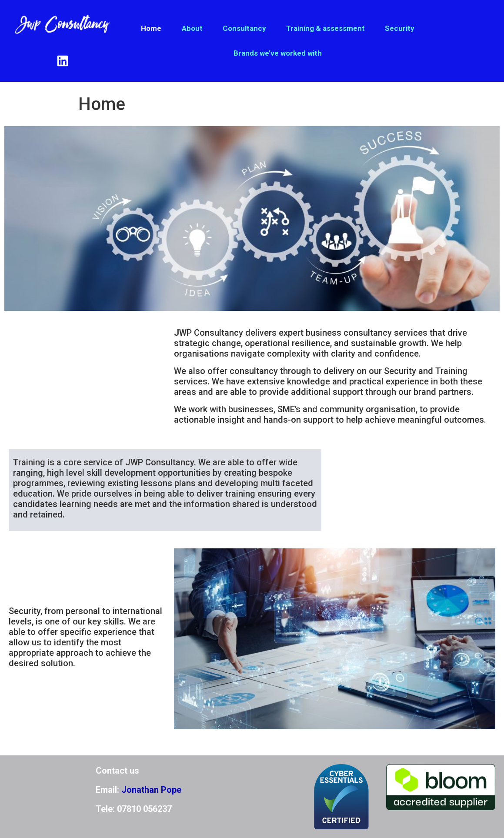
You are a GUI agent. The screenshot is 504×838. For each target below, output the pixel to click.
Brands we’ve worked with (278, 53)
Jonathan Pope (151, 790)
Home (151, 28)
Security (400, 28)
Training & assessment (325, 28)
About (192, 28)
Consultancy (244, 28)
